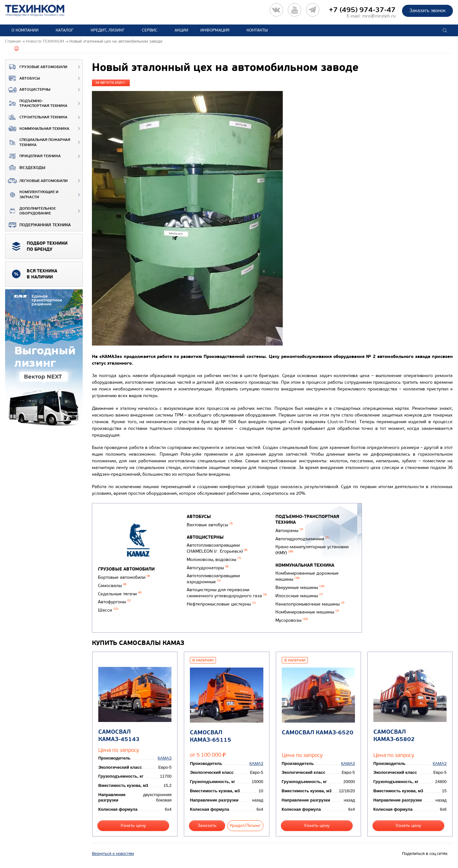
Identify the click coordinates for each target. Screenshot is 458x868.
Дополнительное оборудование (31, 211)
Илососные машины (299, 596)
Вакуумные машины (300, 588)
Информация (215, 30)
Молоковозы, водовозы (214, 560)
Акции (181, 30)
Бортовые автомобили (124, 577)
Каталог (65, 30)
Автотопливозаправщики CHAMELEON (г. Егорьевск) (217, 548)
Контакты (257, 30)
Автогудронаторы (208, 568)
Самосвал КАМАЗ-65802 (394, 736)
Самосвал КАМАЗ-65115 (211, 736)
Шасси (108, 610)
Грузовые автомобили (36, 67)
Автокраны (289, 531)
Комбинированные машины (307, 612)
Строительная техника (36, 117)
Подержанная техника (38, 225)
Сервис (150, 30)
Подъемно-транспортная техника (36, 104)
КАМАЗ (165, 758)
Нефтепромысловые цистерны (221, 604)
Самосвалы (112, 586)
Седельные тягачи (120, 594)
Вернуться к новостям (113, 854)
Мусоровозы (292, 620)
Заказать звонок (427, 10)
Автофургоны (114, 602)
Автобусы (23, 78)
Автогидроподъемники (302, 539)
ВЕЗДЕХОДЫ (25, 168)
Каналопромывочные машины (310, 604)
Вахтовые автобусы (210, 525)
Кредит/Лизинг (245, 826)
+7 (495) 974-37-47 (362, 10)
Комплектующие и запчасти (32, 195)
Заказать (207, 826)
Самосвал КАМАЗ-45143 (119, 736)
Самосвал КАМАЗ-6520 (318, 733)
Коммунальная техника (37, 129)
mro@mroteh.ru (379, 16)
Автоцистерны (28, 90)
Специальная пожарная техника (38, 142)
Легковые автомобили (37, 181)
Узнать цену (133, 826)
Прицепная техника (33, 156)
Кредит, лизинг (108, 30)
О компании (25, 30)
